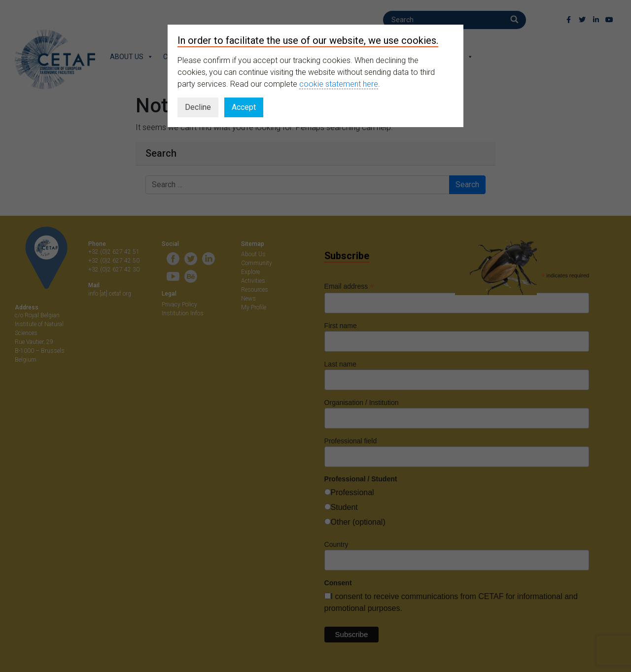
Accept (244, 107)
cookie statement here (339, 84)
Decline (198, 107)
